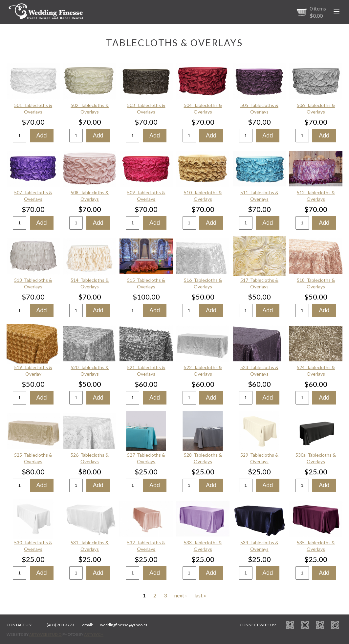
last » (200, 595)
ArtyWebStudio (45, 634)
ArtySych (94, 634)
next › (181, 595)
